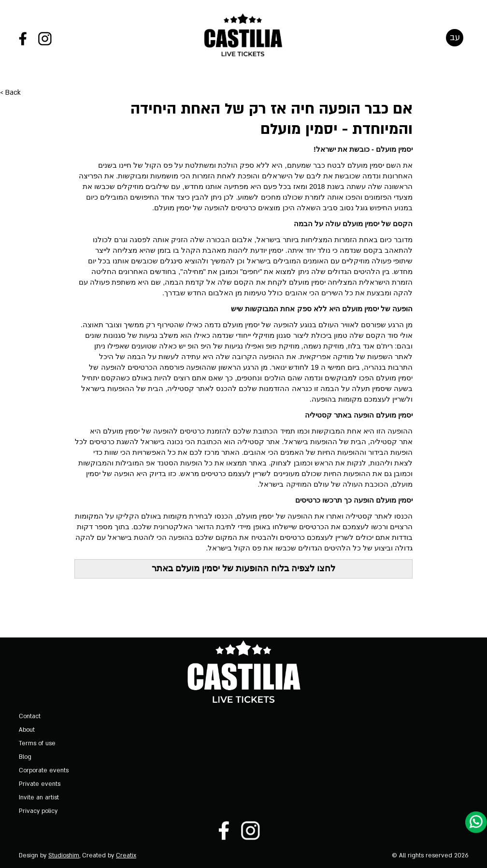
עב (455, 39)
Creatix (126, 855)
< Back (10, 104)
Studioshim (64, 855)
